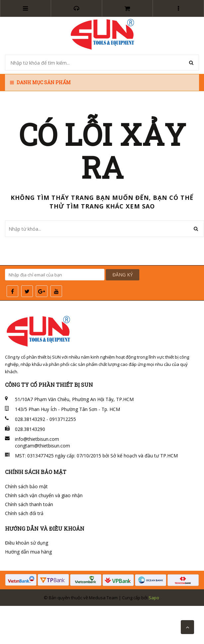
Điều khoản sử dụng (27, 543)
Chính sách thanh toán (29, 504)
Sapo (154, 598)
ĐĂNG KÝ (123, 275)
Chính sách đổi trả (24, 513)
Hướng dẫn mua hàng (28, 552)
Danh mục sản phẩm (40, 82)
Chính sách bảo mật (26, 486)
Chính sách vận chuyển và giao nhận (44, 495)
